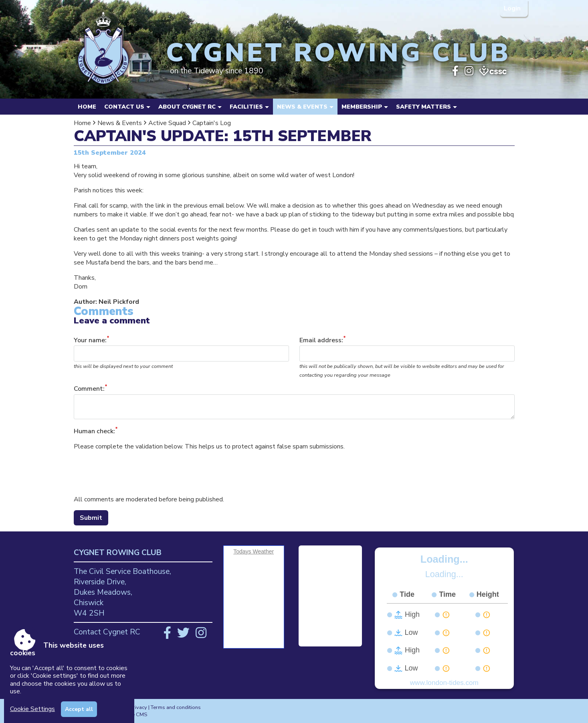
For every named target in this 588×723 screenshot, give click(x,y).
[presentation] (135, 473)
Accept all (79, 709)
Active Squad (167, 123)
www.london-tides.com (444, 683)
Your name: (90, 340)
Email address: (321, 340)
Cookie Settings (32, 709)
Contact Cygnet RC (107, 632)
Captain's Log (212, 123)
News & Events (120, 123)
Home (87, 107)
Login (513, 8)
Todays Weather (254, 551)
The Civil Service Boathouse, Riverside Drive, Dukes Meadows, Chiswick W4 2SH (122, 592)
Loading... (444, 559)
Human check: (94, 431)
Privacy (138, 707)
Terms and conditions (176, 707)
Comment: (89, 389)
